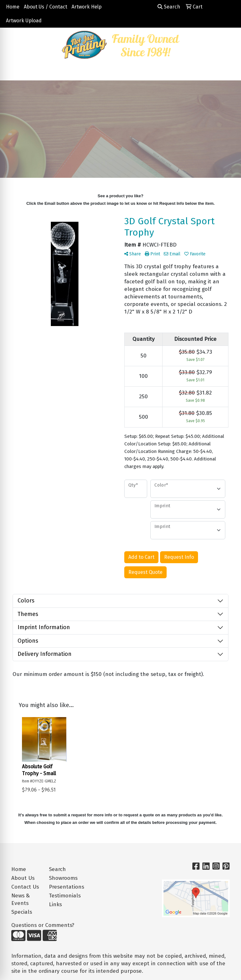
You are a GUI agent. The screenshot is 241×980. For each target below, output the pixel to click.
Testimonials (64, 896)
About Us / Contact (46, 7)
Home (13, 7)
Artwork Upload (24, 21)
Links (55, 904)
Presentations (64, 887)
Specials (22, 912)
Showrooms (63, 878)
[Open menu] (228, 71)
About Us (23, 878)
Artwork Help (87, 7)
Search (169, 7)
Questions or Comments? (43, 925)
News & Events (21, 899)
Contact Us (25, 887)
